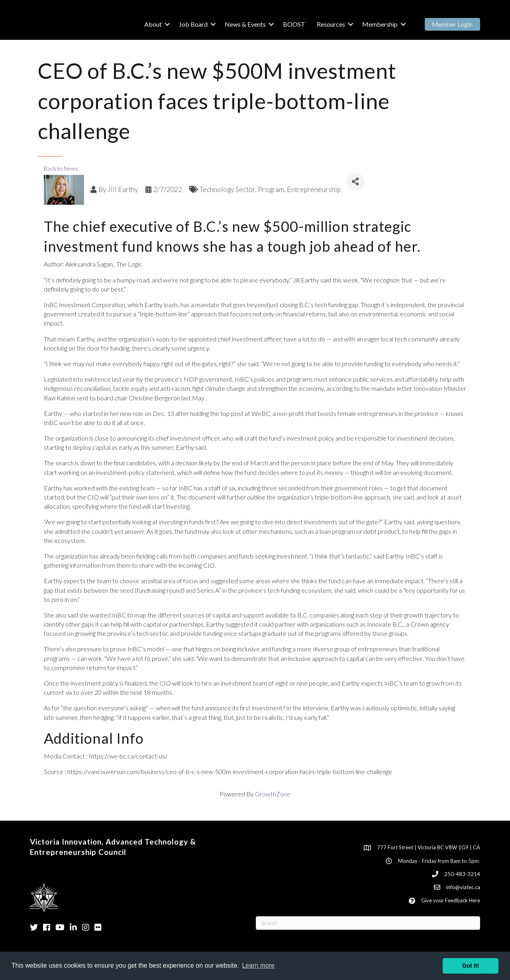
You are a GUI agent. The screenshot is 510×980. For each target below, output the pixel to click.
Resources (331, 24)
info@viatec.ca (463, 887)
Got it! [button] (471, 966)
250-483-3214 (462, 874)
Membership (380, 24)
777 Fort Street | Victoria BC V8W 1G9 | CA (429, 847)
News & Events (245, 24)
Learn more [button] (258, 965)
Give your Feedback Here (451, 900)
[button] (452, 24)
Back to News (61, 168)
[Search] (368, 923)
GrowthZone (273, 794)
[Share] (356, 182)
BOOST (294, 24)
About (153, 24)
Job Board (193, 24)
